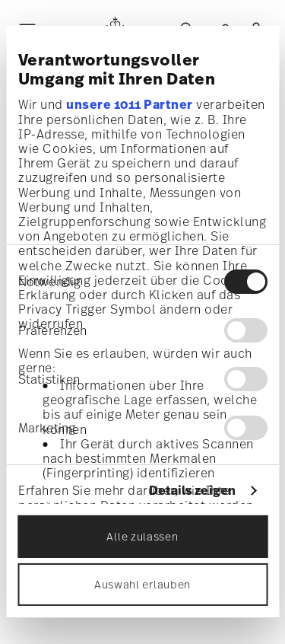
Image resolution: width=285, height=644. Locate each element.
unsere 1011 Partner (130, 104)
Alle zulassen (142, 536)
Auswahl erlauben (142, 584)
